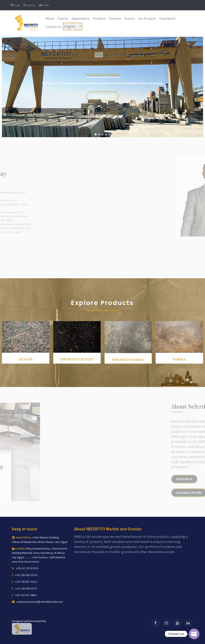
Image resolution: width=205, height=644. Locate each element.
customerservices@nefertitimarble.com (37, 602)
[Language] (73, 26)
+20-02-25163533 (25, 568)
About (50, 18)
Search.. (30, 5)
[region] (102, 87)
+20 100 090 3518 (24, 575)
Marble (179, 359)
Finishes (115, 18)
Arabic (44, 5)
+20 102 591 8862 (24, 595)
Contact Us (53, 27)
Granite (26, 359)
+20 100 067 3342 (24, 582)
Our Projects (147, 18)
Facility (63, 18)
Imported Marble (128, 360)
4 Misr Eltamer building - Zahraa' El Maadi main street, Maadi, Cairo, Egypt (40, 540)
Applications (81, 18)
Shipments (167, 18)
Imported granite (77, 359)
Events (130, 18)
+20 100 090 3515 (24, 588)
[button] (6, 87)
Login (15, 5)
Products (99, 18)
